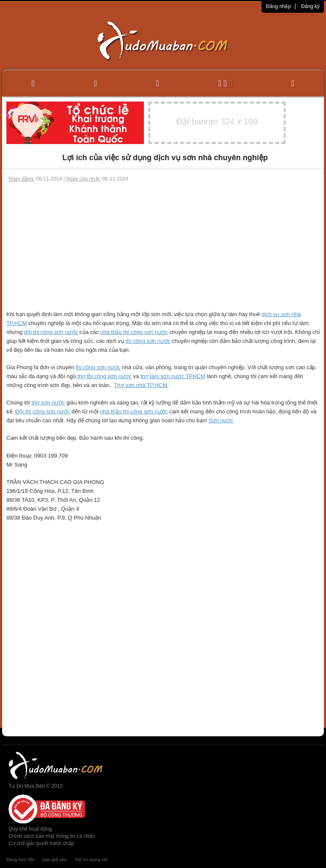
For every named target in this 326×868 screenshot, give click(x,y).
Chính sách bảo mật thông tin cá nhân (52, 836)
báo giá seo (55, 860)
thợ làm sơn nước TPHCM (173, 376)
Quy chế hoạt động (30, 829)
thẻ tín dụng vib (91, 860)
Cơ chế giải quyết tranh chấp (41, 843)
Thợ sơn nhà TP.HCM (140, 385)
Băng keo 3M (20, 860)
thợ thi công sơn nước (104, 376)
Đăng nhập (278, 6)
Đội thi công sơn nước (43, 411)
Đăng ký (310, 6)
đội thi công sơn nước (51, 332)
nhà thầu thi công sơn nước (134, 332)
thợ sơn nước (48, 403)
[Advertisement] (163, 246)
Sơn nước (221, 420)
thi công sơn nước (148, 341)
